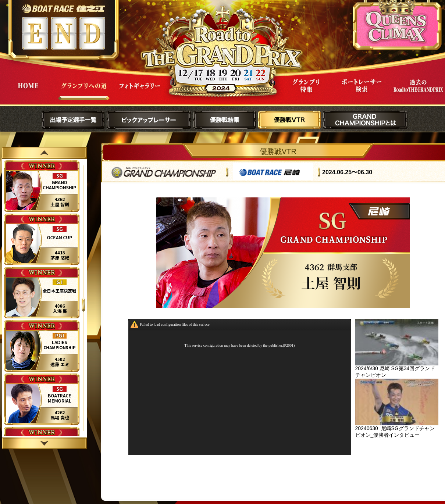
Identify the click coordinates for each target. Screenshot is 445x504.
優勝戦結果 (225, 120)
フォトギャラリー (140, 91)
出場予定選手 (73, 120)
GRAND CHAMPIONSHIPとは (365, 120)
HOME (28, 91)
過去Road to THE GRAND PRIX (418, 91)
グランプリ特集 (306, 91)
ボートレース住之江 (63, 9)
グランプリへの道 (84, 91)
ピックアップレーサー (149, 120)
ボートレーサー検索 (362, 91)
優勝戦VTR (289, 120)
